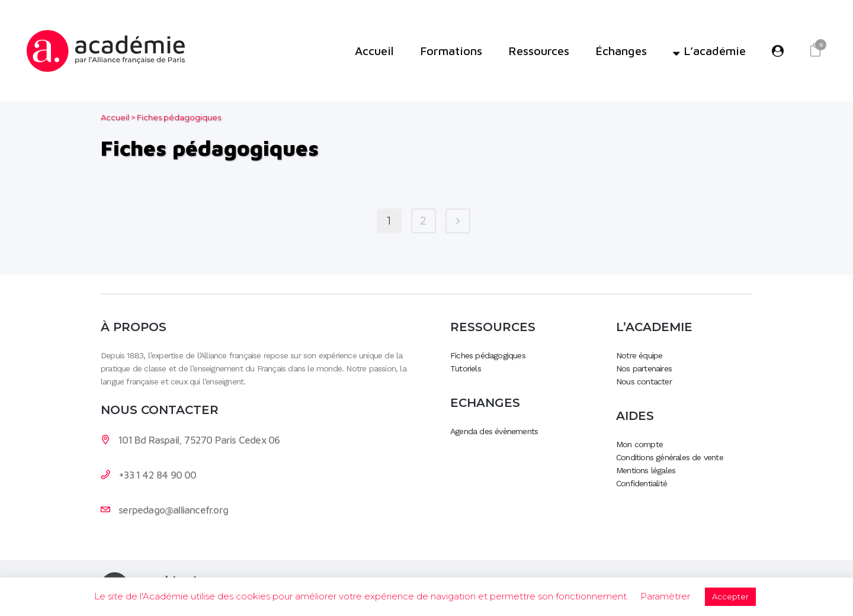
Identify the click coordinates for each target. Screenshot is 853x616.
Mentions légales (646, 470)
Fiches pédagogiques (488, 355)
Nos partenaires (644, 368)
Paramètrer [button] (665, 596)
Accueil (115, 117)
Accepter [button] (730, 596)
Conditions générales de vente (670, 457)
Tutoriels (466, 368)
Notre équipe (639, 355)
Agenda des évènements (494, 431)
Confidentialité (642, 483)
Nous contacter (644, 381)
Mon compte (639, 444)
